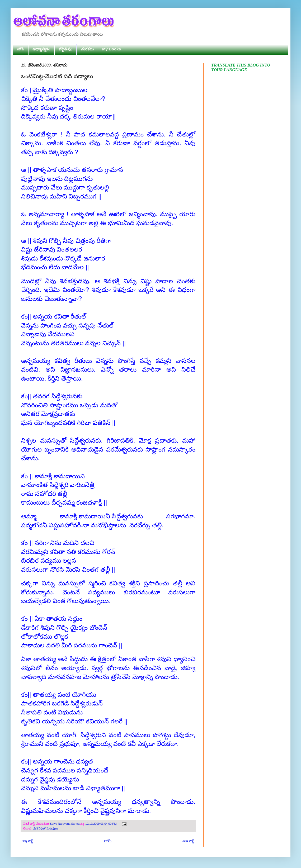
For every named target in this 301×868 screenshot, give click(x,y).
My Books (112, 49)
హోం (21, 49)
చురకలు (87, 49)
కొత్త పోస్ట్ (28, 841)
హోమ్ (108, 841)
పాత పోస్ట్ (188, 841)
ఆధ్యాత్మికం (41, 49)
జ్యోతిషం (65, 49)
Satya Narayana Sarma (65, 824)
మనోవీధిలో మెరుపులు (46, 828)
